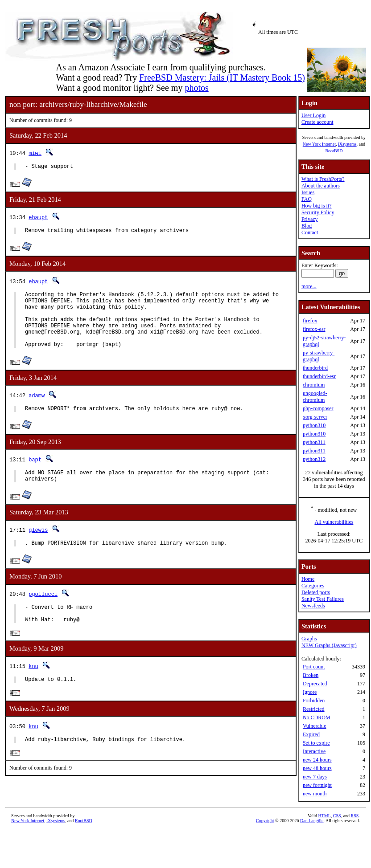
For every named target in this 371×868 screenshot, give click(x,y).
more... (309, 286)
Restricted (314, 709)
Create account (317, 122)
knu (33, 691)
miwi (35, 153)
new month (315, 794)
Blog (307, 226)
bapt (35, 475)
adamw (37, 410)
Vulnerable (315, 726)
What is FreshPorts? (323, 179)
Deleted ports (316, 592)
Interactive (314, 751)
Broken (311, 675)
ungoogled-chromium (315, 397)
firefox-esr (314, 329)
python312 (314, 459)
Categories (313, 586)
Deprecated (315, 684)
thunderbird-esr (319, 376)
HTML (325, 817)
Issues (308, 192)
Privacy (310, 219)
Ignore (310, 692)
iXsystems (347, 144)
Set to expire (316, 743)
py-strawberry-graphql (319, 356)
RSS (355, 817)
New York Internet (319, 144)
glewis (38, 548)
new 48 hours (317, 768)
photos (196, 88)
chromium (314, 385)
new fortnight (317, 785)
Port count (314, 667)
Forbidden (314, 701)
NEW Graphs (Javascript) (329, 645)
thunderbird (315, 368)
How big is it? (317, 206)
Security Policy (318, 212)
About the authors (321, 186)
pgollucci (43, 614)
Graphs (309, 639)
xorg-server (315, 417)
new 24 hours (317, 760)
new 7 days (315, 777)
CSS (337, 817)
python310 (314, 425)
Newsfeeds (313, 606)
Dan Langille (312, 822)
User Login (313, 115)
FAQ (307, 199)
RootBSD (334, 151)
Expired (311, 734)
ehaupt (38, 218)
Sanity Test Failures (323, 599)
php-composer (318, 408)
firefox (310, 321)
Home (308, 579)
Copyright (265, 822)
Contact (310, 232)
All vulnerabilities (334, 522)
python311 (314, 442)
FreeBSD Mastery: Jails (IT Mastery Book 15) (222, 77)
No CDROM (317, 717)
